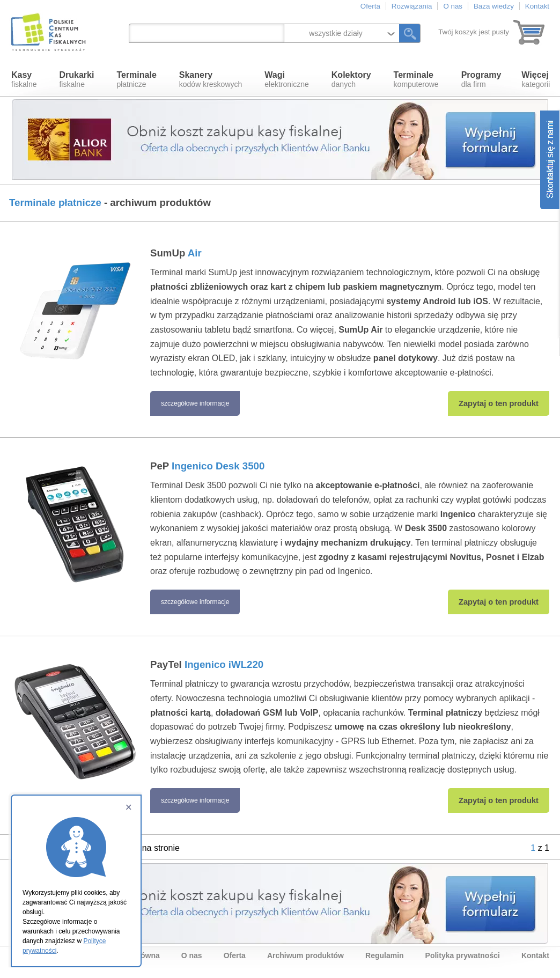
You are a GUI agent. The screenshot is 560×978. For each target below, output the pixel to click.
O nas (453, 6)
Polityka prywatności (463, 955)
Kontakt (537, 6)
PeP (207, 466)
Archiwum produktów (305, 955)
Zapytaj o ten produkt (499, 403)
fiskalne (24, 79)
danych (351, 79)
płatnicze (136, 79)
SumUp (176, 253)
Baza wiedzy (494, 6)
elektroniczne (287, 79)
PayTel (207, 664)
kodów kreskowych (211, 79)
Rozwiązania (412, 6)
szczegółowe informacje (195, 403)
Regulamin (385, 955)
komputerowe (416, 79)
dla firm (481, 79)
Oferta (370, 6)
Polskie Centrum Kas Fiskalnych (49, 32)
